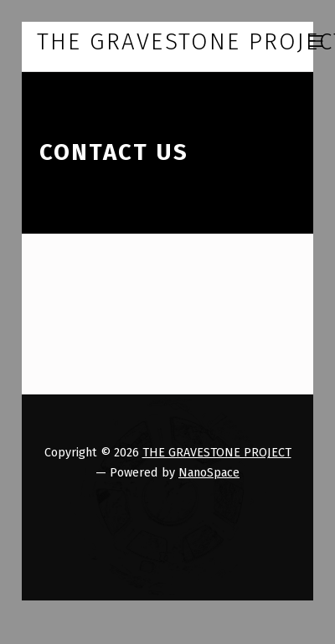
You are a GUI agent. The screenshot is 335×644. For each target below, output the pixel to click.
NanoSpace (209, 472)
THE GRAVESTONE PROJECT (217, 452)
